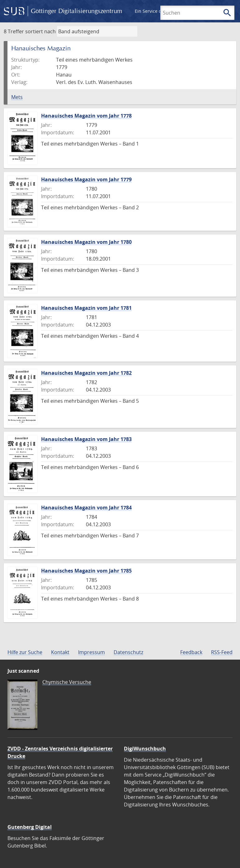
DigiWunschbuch (145, 749)
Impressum (92, 652)
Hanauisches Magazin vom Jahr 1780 (86, 242)
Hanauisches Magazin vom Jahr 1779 (86, 179)
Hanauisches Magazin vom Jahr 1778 (86, 116)
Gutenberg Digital (30, 827)
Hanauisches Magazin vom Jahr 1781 (86, 308)
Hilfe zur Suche (25, 652)
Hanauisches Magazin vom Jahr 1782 (86, 373)
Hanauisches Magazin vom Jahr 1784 (86, 508)
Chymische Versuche (67, 682)
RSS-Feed (222, 652)
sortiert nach (40, 31)
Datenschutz (128, 652)
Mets (17, 97)
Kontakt (60, 652)
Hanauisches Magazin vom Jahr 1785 (86, 571)
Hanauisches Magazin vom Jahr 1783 (86, 439)
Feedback (191, 652)
